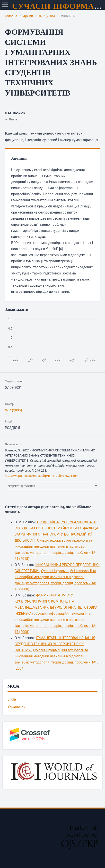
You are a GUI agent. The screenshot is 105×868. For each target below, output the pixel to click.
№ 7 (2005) (47, 16)
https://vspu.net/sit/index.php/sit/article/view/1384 (41, 476)
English (13, 699)
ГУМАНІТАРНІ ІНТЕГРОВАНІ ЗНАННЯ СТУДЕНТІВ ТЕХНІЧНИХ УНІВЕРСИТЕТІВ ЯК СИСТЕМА (55, 644)
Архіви (28, 16)
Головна (11, 16)
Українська (16, 707)
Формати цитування (22, 486)
